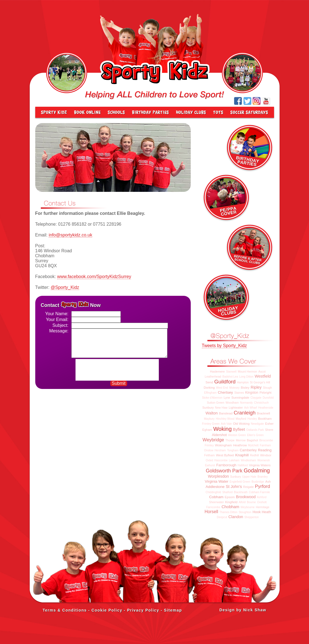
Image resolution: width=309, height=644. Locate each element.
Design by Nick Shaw (243, 610)
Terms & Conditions (65, 610)
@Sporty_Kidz (65, 287)
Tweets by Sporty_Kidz (224, 346)
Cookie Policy (107, 610)
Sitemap (173, 610)
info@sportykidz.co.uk (70, 235)
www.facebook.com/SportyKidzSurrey (94, 277)
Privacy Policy (143, 610)
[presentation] (118, 370)
